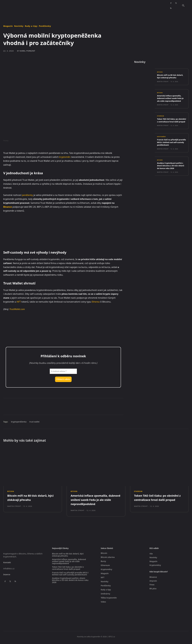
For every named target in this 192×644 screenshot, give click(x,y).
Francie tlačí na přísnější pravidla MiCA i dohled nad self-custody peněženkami (171, 152)
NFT (19, 302)
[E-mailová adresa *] (63, 371)
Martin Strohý (163, 86)
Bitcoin (160, 73)
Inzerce (7, 576)
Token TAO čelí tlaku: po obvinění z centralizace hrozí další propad (171, 129)
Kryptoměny (162, 147)
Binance (8, 207)
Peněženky (45, 26)
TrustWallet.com (17, 309)
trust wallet (34, 422)
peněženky (27, 195)
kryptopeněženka (19, 422)
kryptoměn (65, 157)
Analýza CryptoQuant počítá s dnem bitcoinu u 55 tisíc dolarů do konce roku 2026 (171, 176)
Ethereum (161, 123)
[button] (183, 6)
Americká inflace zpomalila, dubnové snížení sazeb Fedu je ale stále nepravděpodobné (171, 104)
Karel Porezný (28, 51)
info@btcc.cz (9, 570)
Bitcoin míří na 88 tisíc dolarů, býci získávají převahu (168, 79)
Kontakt (7, 564)
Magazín (8, 26)
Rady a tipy (31, 26)
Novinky (19, 26)
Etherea (96, 302)
